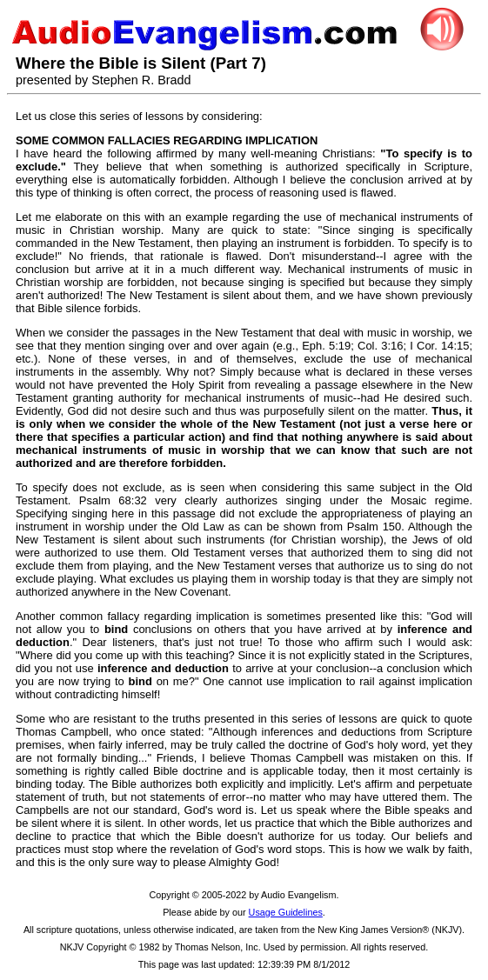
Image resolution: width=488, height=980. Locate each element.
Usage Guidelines (286, 912)
